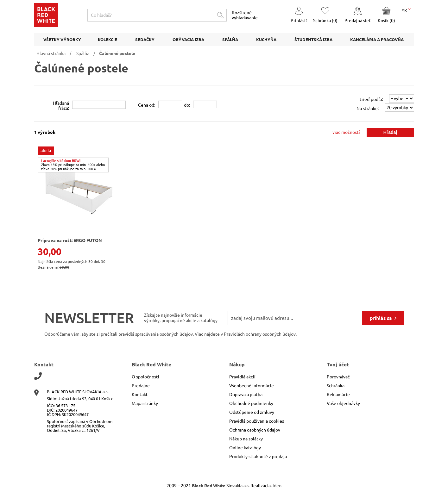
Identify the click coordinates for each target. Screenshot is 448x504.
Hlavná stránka (51, 53)
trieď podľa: (371, 99)
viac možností (346, 132)
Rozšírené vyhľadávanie (245, 15)
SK (406, 10)
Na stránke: (368, 109)
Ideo (277, 486)
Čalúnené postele (117, 53)
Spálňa (83, 53)
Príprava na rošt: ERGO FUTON (70, 240)
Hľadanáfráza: (61, 106)
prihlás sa (381, 318)
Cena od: (147, 105)
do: (187, 105)
